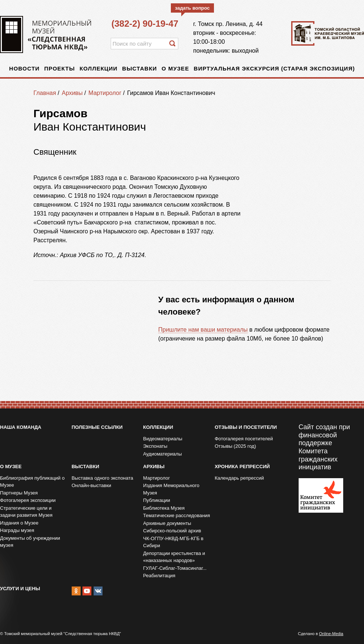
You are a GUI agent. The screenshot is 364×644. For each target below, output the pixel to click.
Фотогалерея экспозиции (28, 500)
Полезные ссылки (97, 427)
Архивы (72, 93)
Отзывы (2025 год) (235, 446)
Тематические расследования (176, 515)
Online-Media (331, 634)
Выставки (140, 68)
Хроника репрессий (242, 466)
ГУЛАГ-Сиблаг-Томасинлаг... (175, 568)
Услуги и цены (20, 589)
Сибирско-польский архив (172, 531)
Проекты (60, 68)
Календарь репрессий (239, 478)
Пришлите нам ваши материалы (203, 330)
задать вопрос (192, 8)
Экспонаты (155, 446)
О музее (175, 68)
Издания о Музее (19, 523)
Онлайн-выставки (92, 485)
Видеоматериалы (163, 439)
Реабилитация (159, 576)
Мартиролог (105, 93)
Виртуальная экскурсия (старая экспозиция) (274, 68)
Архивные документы (167, 523)
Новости (25, 68)
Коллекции (98, 68)
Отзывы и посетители (246, 427)
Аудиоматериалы (162, 454)
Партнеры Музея (19, 493)
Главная (45, 93)
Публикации (157, 500)
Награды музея (17, 530)
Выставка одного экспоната (103, 478)
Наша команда (21, 427)
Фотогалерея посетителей (244, 439)
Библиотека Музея (164, 508)
